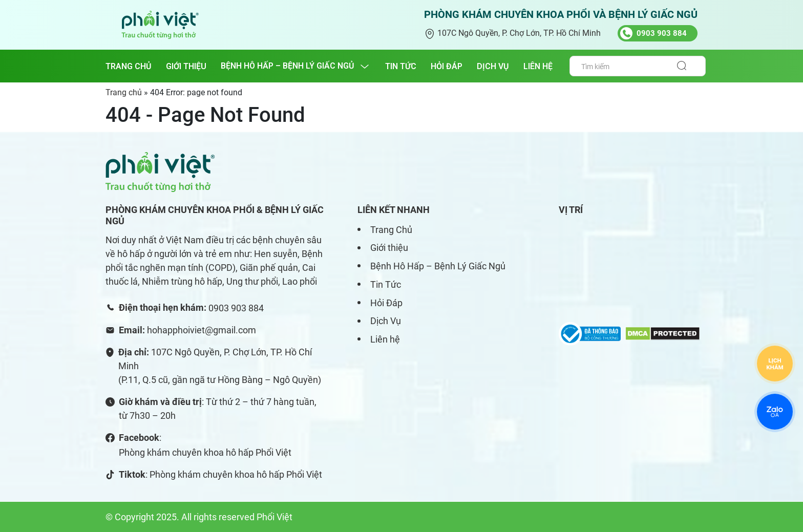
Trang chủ (129, 66)
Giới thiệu (389, 248)
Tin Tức (386, 284)
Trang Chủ (391, 230)
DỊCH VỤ (493, 66)
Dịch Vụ (386, 321)
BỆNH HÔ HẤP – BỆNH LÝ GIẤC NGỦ (288, 66)
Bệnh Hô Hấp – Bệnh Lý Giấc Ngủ (438, 266)
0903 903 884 (236, 308)
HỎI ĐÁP (447, 66)
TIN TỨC (401, 66)
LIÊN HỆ (538, 66)
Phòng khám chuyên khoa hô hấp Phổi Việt (205, 452)
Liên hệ (385, 339)
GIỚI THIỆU (186, 66)
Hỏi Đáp (386, 303)
